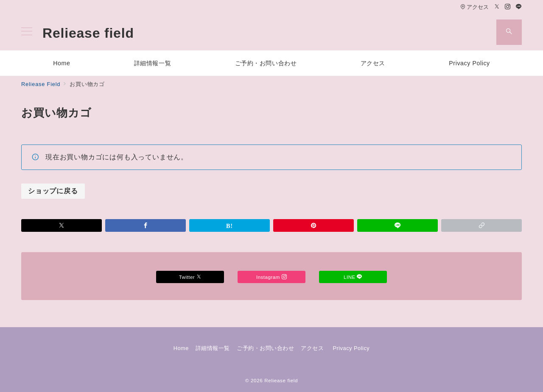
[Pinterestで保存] (313, 225)
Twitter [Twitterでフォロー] (190, 277)
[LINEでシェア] (397, 225)
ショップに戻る (53, 191)
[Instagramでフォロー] (508, 7)
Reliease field (88, 33)
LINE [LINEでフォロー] (353, 277)
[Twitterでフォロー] (497, 7)
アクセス (474, 7)
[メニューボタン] (27, 32)
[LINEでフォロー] (519, 7)
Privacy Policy (351, 348)
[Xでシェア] (62, 225)
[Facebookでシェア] (146, 225)
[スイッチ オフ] (509, 32)
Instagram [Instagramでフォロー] (271, 277)
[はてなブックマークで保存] (230, 225)
